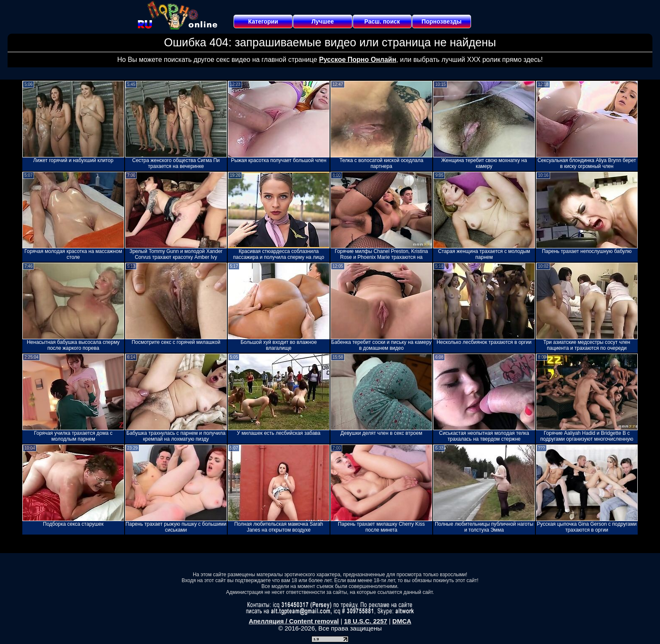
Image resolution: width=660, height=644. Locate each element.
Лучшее (323, 21)
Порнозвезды (442, 21)
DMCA (402, 621)
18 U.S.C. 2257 (366, 621)
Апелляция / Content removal (294, 621)
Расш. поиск (382, 21)
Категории (263, 21)
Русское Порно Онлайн (358, 60)
